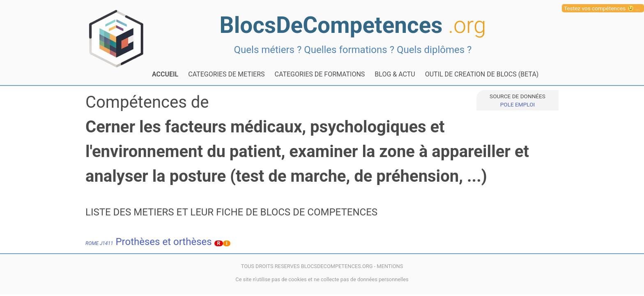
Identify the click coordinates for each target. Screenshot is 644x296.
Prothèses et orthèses (149, 242)
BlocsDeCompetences (353, 25)
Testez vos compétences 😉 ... (602, 8)
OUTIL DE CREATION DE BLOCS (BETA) (482, 74)
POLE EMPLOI (517, 104)
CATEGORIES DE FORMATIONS (320, 74)
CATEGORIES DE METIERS (226, 74)
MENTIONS (390, 266)
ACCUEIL (165, 74)
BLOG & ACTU (395, 74)
